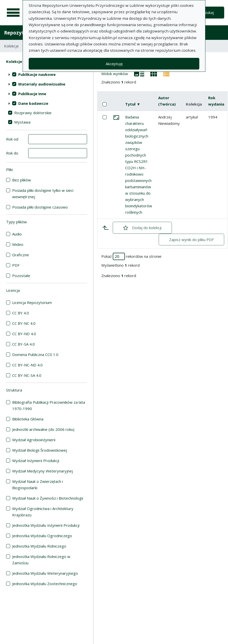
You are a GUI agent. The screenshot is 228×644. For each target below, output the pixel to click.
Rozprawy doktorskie (33, 113)
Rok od (12, 139)
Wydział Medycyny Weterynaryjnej (43, 471)
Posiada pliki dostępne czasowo (40, 207)
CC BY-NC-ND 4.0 (27, 365)
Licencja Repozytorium (32, 302)
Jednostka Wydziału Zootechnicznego (45, 584)
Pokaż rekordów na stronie (131, 256)
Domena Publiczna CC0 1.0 (35, 354)
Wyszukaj (206, 12)
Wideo (18, 244)
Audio (17, 234)
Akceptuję (114, 64)
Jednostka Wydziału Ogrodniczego (42, 536)
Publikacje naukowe (37, 74)
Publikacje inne (32, 94)
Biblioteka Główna (28, 419)
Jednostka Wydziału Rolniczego (39, 546)
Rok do (12, 153)
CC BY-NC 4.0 (24, 323)
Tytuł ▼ (133, 104)
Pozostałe (21, 276)
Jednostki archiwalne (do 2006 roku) (43, 429)
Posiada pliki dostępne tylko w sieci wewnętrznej (43, 193)
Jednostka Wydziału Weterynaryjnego (45, 573)
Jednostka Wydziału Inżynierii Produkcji (46, 525)
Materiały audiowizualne (42, 84)
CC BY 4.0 (21, 313)
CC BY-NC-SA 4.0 (27, 375)
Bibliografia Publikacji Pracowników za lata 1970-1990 (49, 405)
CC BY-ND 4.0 (24, 334)
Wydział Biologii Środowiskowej (40, 450)
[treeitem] (47, 74)
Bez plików (22, 180)
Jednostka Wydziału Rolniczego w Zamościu (41, 560)
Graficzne (21, 255)
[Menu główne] (13, 13)
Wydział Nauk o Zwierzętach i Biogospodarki (38, 485)
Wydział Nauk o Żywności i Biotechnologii (48, 498)
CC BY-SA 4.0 (23, 344)
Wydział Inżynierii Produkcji (36, 461)
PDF (16, 265)
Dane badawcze (33, 103)
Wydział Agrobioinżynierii (34, 440)
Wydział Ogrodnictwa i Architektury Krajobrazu (43, 512)
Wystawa (22, 122)
